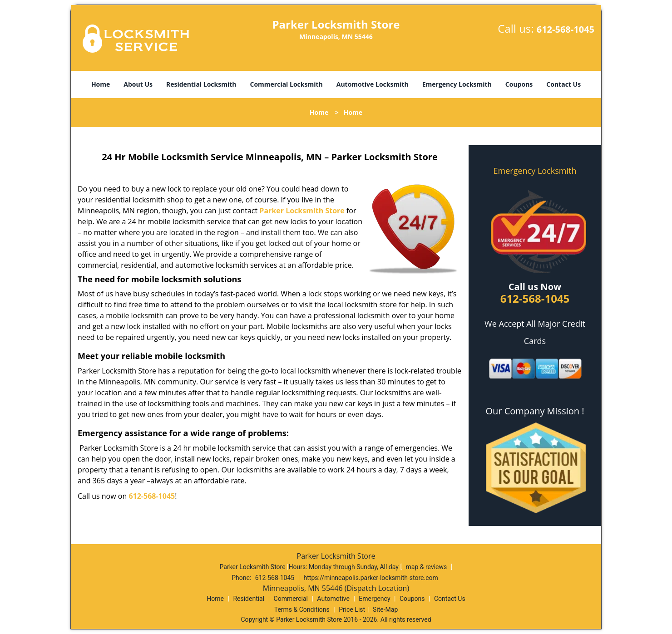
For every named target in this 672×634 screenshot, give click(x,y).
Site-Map (385, 609)
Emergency (374, 599)
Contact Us (563, 84)
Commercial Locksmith (286, 84)
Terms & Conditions (302, 609)
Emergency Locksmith (457, 84)
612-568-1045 (566, 29)
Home (101, 84)
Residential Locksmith (201, 84)
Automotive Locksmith (373, 84)
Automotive (333, 599)
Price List (352, 609)
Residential (249, 599)
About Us (138, 84)
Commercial (291, 599)
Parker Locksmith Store (302, 211)
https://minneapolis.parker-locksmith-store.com (371, 578)
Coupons (519, 84)
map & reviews (427, 567)
